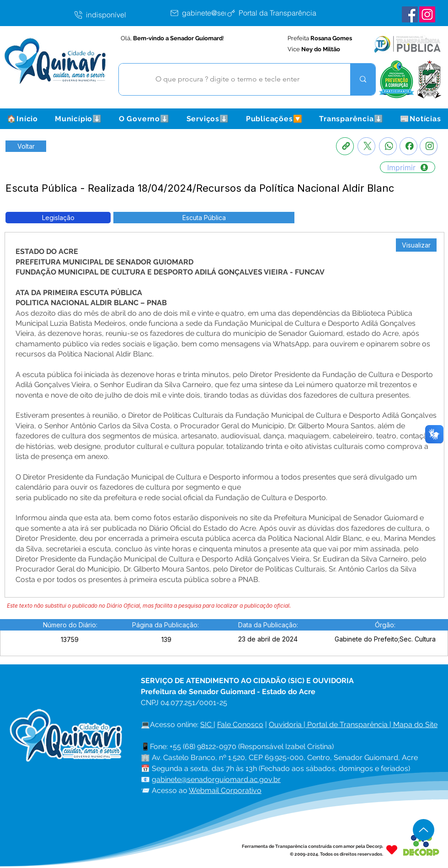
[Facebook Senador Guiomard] (410, 14)
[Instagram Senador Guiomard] (427, 14)
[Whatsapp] (388, 146)
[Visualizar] (416, 245)
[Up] (424, 830)
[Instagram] (429, 146)
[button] (78, 119)
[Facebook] (408, 146)
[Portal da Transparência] (278, 13)
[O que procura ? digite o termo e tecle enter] (228, 79)
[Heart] (392, 850)
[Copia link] (345, 146)
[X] (366, 146)
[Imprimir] (408, 167)
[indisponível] (121, 15)
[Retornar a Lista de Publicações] (26, 146)
